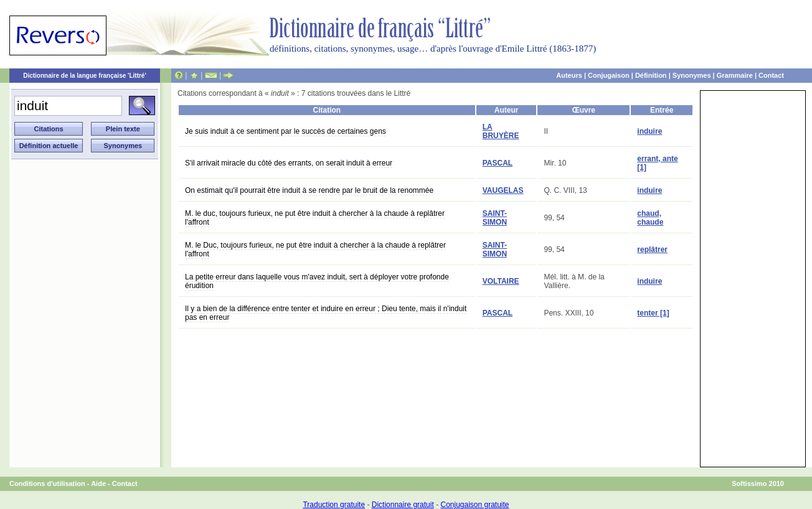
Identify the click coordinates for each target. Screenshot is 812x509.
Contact (771, 75)
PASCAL (498, 163)
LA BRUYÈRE (501, 131)
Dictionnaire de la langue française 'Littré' (85, 76)
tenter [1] (653, 313)
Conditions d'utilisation (47, 483)
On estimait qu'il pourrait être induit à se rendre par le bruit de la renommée (309, 190)
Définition (651, 75)
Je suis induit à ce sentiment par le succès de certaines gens (286, 131)
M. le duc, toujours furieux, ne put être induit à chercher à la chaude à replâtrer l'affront (315, 218)
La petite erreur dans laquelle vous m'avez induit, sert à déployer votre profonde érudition (317, 281)
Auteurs (569, 75)
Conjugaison (609, 75)
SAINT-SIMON (495, 218)
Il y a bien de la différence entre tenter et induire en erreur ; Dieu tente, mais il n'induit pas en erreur (326, 313)
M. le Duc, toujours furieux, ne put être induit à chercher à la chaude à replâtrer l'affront (315, 250)
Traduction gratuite (334, 505)
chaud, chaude (650, 218)
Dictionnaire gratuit (403, 505)
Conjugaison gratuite (474, 505)
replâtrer (652, 250)
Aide (98, 483)
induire (649, 131)
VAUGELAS (503, 190)
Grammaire (735, 75)
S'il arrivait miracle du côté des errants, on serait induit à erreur (289, 163)
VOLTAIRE (501, 281)
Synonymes (692, 75)
